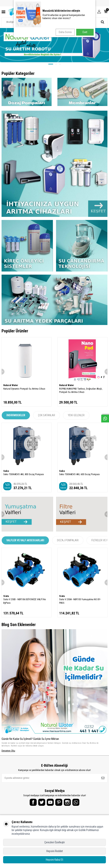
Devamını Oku (8, 753)
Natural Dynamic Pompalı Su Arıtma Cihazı (24, 391)
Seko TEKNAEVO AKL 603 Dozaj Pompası (79, 476)
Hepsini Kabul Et (54, 860)
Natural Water (11, 387)
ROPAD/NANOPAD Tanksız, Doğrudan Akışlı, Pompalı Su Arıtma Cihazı (81, 392)
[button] (51, 64)
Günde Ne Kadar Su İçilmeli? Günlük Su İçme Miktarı (30, 741)
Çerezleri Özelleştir (55, 842)
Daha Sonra (65, 32)
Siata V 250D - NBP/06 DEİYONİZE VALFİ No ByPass (25, 603)
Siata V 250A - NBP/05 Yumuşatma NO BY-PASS (80, 603)
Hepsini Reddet (55, 851)
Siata (6, 598)
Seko (6, 473)
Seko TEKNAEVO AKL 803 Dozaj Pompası (24, 476)
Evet (85, 32)
